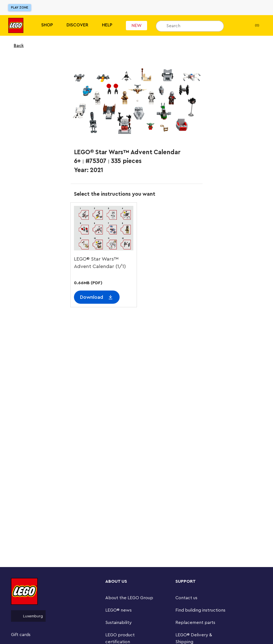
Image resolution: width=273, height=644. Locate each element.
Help (107, 25)
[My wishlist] (236, 26)
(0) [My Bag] (253, 26)
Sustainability (118, 623)
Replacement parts (195, 623)
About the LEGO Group (129, 598)
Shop (47, 25)
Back (15, 46)
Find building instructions (200, 610)
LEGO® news (118, 610)
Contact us (186, 598)
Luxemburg (28, 616)
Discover (77, 25)
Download (92, 297)
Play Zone (20, 7)
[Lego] (16, 25)
